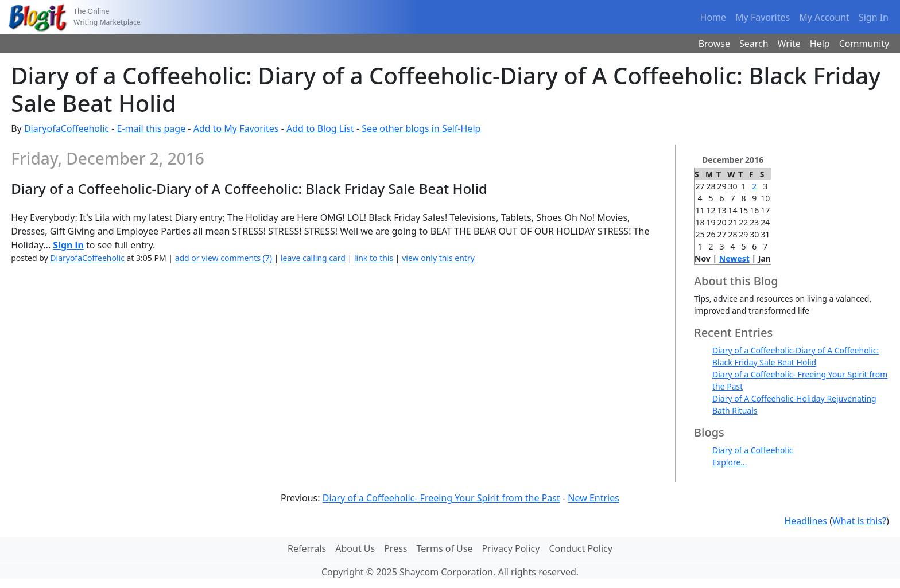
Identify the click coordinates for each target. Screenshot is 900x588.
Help (820, 44)
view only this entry (438, 258)
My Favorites (763, 17)
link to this (374, 258)
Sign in (68, 245)
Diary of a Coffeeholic (752, 450)
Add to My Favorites (236, 128)
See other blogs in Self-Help (421, 128)
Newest (734, 258)
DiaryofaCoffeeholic (67, 128)
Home (713, 17)
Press (395, 548)
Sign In (874, 17)
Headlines (806, 521)
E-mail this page (151, 128)
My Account (824, 17)
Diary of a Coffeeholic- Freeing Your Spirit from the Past (441, 498)
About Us (355, 548)
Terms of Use (445, 548)
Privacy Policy (511, 548)
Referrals (307, 548)
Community (864, 44)
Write (789, 44)
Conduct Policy (580, 548)
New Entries (593, 498)
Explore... (730, 462)
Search (754, 44)
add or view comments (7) (225, 258)
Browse (714, 44)
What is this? (859, 521)
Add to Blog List (320, 128)
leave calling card (313, 258)
